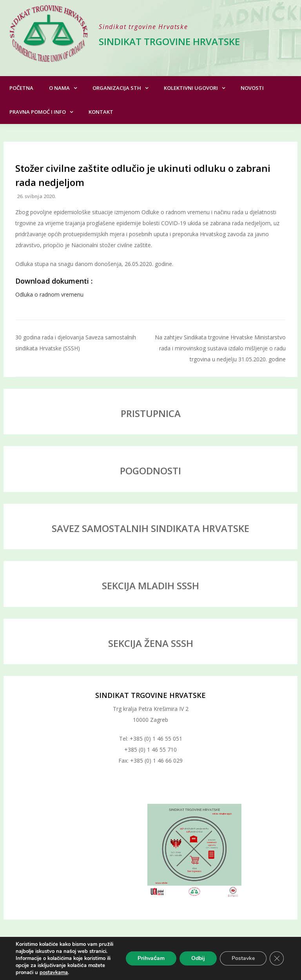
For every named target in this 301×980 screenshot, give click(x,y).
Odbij (198, 958)
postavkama (54, 973)
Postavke (243, 958)
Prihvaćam (151, 958)
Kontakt (101, 112)
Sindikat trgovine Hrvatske (169, 41)
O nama (59, 88)
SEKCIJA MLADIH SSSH (150, 586)
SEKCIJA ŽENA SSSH (151, 643)
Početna (21, 88)
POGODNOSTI (150, 471)
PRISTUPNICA (151, 413)
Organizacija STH (117, 88)
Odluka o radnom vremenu (49, 294)
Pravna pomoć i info (38, 112)
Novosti (252, 88)
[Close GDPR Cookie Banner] (277, 958)
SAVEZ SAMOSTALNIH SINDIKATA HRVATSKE (150, 528)
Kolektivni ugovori (191, 88)
